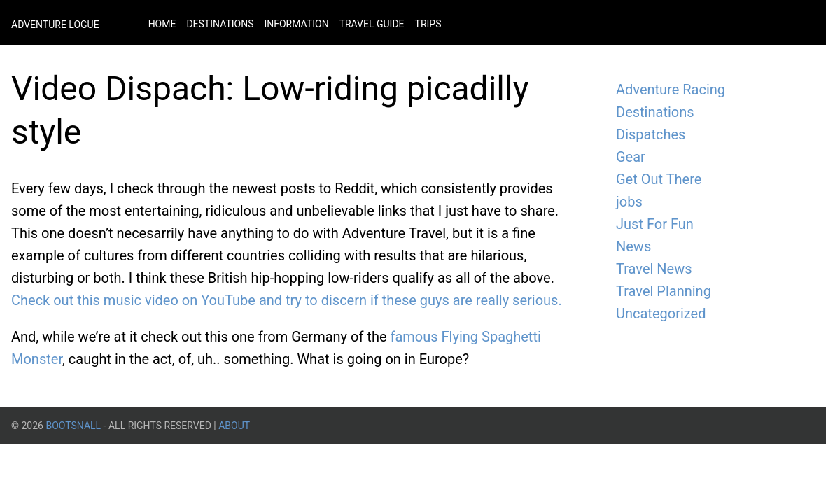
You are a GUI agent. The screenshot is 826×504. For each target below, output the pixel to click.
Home (162, 24)
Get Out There (659, 179)
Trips (428, 24)
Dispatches (651, 134)
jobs (629, 202)
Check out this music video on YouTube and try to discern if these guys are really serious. (287, 300)
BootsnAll (73, 426)
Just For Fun (655, 224)
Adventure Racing (671, 90)
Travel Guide (372, 24)
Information (296, 24)
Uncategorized (661, 314)
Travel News (654, 269)
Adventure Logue (55, 24)
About (234, 426)
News (633, 246)
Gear (631, 157)
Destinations (220, 24)
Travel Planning (664, 291)
